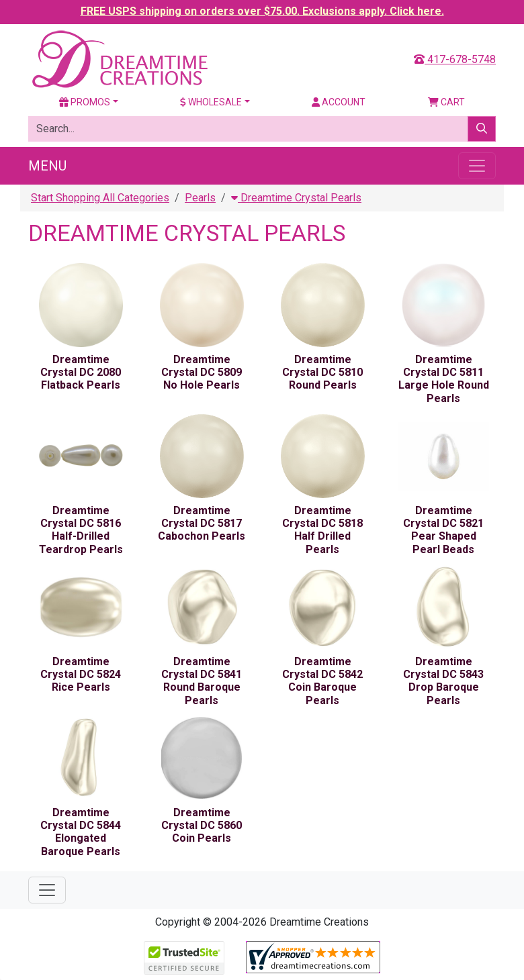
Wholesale (211, 102)
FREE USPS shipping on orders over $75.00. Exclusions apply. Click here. (262, 11)
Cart (446, 102)
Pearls (200, 198)
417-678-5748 (455, 59)
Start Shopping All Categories (100, 198)
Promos (85, 102)
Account (339, 102)
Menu (47, 166)
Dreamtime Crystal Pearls (296, 198)
